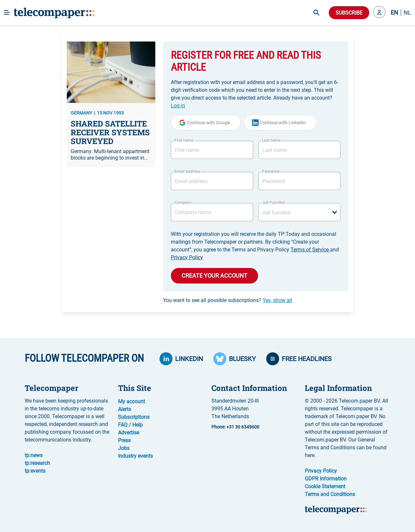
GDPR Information (326, 479)
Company (183, 203)
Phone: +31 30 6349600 (235, 427)
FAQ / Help (130, 425)
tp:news (34, 455)
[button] (379, 13)
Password (271, 172)
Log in (178, 106)
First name (184, 140)
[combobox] (299, 212)
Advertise (129, 433)
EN (394, 13)
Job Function (274, 203)
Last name (271, 140)
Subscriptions (134, 417)
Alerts (124, 409)
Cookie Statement (325, 486)
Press (124, 440)
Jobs (124, 448)
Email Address (187, 172)
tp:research (37, 463)
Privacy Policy (187, 257)
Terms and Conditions (330, 494)
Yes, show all (277, 300)
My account (131, 401)
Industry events (135, 456)
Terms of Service (310, 250)
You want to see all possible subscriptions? (228, 300)
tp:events (35, 471)
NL (407, 13)
